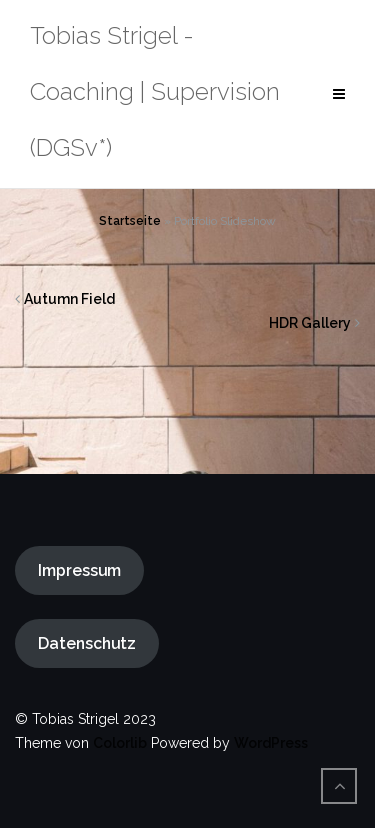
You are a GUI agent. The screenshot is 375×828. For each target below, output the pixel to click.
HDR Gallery (310, 323)
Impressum (79, 570)
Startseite (130, 221)
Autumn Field (69, 299)
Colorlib (120, 743)
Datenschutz (87, 643)
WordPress (271, 743)
